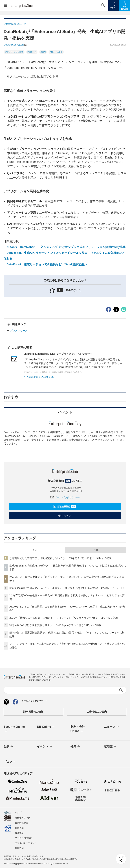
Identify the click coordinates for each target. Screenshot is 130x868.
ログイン (65, 516)
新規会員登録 (64, 507)
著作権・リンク (23, 818)
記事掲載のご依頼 (33, 712)
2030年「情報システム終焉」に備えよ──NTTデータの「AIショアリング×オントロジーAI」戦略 (64, 618)
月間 (96, 550)
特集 (75, 747)
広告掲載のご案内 (97, 712)
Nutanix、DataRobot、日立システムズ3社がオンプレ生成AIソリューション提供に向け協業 (66, 247)
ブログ (10, 762)
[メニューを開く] (5, 5)
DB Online (46, 727)
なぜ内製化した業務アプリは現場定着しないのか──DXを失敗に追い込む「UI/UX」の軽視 (60, 558)
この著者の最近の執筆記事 (39, 377)
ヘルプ (18, 813)
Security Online (14, 729)
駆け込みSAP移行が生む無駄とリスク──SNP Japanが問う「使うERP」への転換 (55, 625)
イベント (45, 747)
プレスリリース (19, 331)
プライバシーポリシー (26, 843)
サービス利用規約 (24, 838)
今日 (34, 550)
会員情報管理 (21, 823)
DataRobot (32, 52)
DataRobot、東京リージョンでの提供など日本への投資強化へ (47, 264)
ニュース (112, 727)
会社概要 (19, 833)
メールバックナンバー (65, 497)
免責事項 (19, 828)
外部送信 (19, 848)
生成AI (43, 52)
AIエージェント (56, 52)
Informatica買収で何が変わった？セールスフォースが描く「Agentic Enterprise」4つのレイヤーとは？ (67, 588)
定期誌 (110, 747)
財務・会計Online (78, 729)
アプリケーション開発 (14, 52)
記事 (9, 747)
